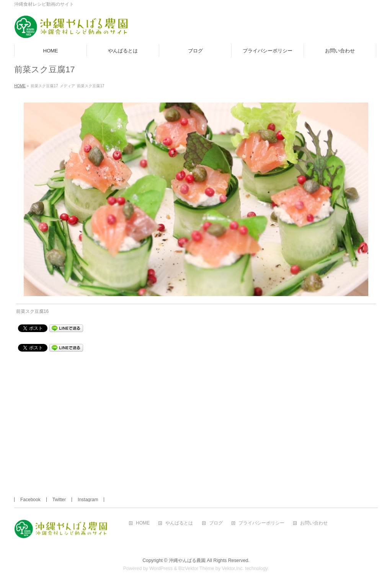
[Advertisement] (196, 413)
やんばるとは (179, 523)
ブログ (216, 523)
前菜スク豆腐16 (32, 311)
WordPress (161, 568)
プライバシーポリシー (261, 523)
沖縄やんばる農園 (187, 560)
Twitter (59, 500)
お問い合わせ (314, 523)
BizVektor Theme (196, 568)
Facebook (30, 500)
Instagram (88, 500)
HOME (143, 523)
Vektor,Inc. (233, 568)
